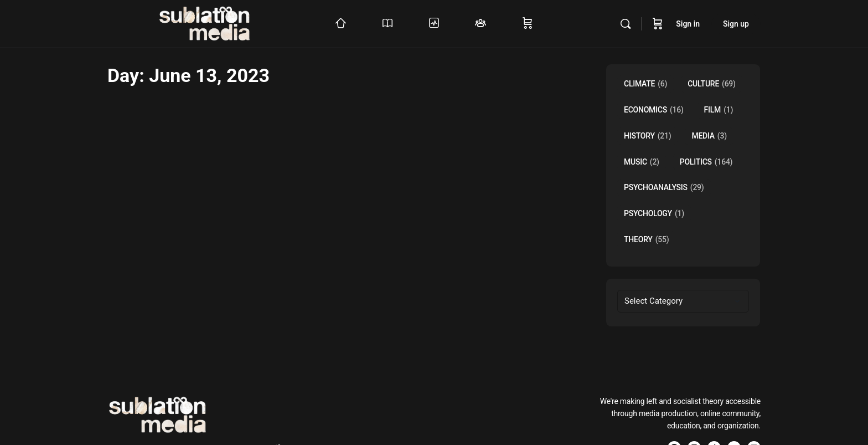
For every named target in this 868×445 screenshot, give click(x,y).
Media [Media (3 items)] (709, 136)
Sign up (736, 24)
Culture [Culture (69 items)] (712, 84)
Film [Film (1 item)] (719, 110)
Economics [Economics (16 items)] (654, 110)
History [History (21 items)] (647, 136)
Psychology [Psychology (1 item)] (654, 214)
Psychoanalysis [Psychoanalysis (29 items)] (664, 188)
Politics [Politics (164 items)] (706, 162)
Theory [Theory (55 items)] (646, 240)
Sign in (688, 24)
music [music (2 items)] (642, 162)
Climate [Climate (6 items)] (645, 84)
